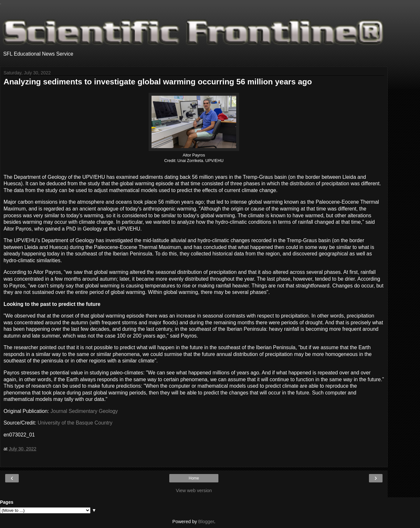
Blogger (206, 522)
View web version (194, 490)
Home (194, 478)
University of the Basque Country (75, 423)
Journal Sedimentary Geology (84, 411)
